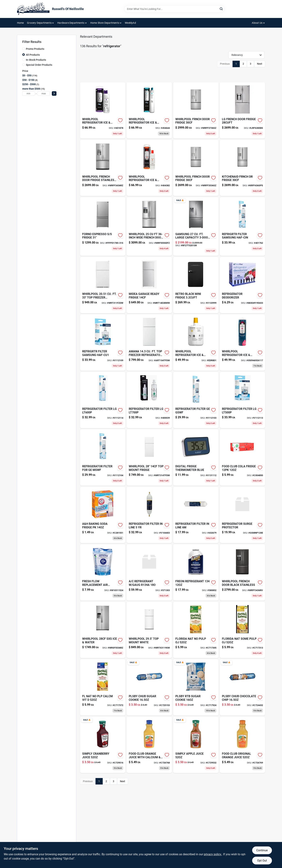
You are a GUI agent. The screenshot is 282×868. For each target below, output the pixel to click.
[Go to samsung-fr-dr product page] (196, 227)
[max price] (44, 93)
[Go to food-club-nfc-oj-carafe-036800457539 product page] (242, 745)
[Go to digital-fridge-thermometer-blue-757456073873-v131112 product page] (196, 458)
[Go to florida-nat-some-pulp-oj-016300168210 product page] (242, 630)
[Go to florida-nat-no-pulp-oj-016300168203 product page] (196, 630)
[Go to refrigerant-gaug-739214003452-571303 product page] (149, 572)
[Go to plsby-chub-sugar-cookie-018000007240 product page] (149, 687)
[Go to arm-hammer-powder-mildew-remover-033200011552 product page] (103, 515)
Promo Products (35, 49)
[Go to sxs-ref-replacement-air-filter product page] (103, 572)
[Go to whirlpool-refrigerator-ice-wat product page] (103, 110)
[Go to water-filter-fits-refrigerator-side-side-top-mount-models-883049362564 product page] (196, 343)
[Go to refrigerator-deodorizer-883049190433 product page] (242, 285)
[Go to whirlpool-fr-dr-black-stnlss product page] (242, 572)
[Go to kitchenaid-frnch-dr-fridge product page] (242, 168)
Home (21, 23)
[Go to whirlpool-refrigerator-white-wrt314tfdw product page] (149, 458)
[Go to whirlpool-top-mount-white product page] (149, 630)
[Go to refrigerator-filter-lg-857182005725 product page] (149, 400)
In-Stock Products (36, 60)
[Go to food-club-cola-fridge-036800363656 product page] (242, 458)
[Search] (221, 9)
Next (260, 64)
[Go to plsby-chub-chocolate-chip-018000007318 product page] (242, 687)
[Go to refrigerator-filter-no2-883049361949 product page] (149, 168)
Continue (262, 850)
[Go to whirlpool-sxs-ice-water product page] (103, 630)
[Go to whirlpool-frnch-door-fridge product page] (196, 168)
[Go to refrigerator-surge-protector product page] (242, 515)
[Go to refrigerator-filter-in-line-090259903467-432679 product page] (196, 515)
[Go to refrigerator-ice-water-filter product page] (149, 110)
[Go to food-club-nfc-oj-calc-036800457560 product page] (149, 745)
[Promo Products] (24, 49)
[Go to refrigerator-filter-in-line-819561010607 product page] (149, 515)
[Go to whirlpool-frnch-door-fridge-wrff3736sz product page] (196, 110)
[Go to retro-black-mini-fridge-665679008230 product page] (196, 285)
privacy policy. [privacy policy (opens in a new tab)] (213, 854)
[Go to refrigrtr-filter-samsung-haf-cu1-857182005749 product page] (103, 343)
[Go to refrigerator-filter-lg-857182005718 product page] (103, 400)
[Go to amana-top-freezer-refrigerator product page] (149, 343)
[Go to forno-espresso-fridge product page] (103, 227)
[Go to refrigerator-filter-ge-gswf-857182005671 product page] (196, 400)
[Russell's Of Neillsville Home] (33, 9)
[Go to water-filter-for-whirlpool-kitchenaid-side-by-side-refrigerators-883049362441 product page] (242, 343)
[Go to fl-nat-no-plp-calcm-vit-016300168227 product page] (103, 687)
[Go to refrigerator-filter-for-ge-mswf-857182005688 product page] (103, 458)
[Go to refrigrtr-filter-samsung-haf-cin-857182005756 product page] (242, 227)
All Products (33, 55)
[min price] (29, 93)
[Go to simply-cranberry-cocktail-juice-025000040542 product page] (103, 745)
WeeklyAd (130, 23)
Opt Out (262, 861)
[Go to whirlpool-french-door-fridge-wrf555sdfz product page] (149, 227)
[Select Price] (54, 93)
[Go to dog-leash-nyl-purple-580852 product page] (196, 572)
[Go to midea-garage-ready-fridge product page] (149, 285)
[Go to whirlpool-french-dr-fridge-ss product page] (103, 168)
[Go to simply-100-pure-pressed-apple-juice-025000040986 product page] (196, 745)
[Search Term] (174, 9)
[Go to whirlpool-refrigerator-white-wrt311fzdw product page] (103, 285)
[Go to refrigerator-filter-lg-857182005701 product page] (242, 400)
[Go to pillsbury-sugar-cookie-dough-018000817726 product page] (196, 687)
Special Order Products (39, 65)
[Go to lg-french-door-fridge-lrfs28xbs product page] (242, 110)
